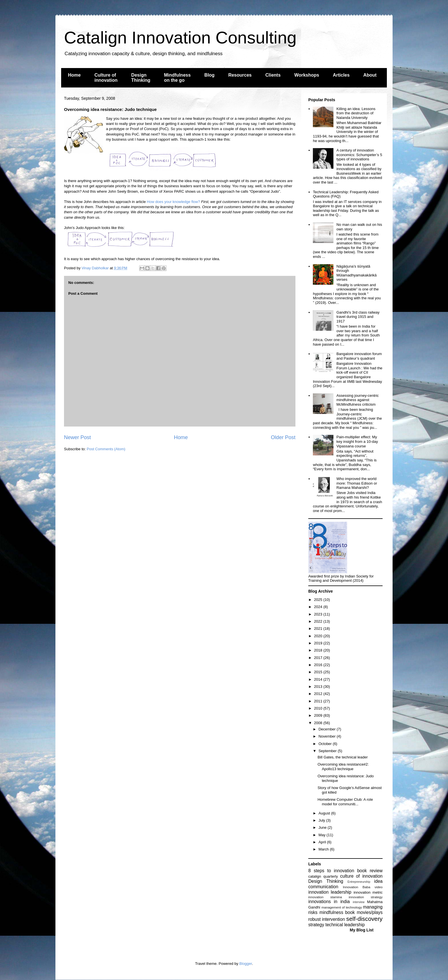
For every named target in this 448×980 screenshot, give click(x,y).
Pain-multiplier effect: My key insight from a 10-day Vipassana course (357, 441)
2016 (319, 665)
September (328, 751)
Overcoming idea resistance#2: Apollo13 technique (343, 767)
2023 (319, 614)
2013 (319, 687)
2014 (319, 679)
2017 (319, 658)
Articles (341, 75)
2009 (319, 715)
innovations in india (329, 902)
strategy (316, 925)
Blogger (246, 964)
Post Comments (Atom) (106, 449)
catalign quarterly (323, 876)
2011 (319, 701)
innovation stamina (325, 897)
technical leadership (345, 925)
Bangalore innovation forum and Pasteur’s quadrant (359, 356)
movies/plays (370, 912)
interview (359, 902)
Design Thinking (141, 78)
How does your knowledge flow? (173, 202)
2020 (319, 636)
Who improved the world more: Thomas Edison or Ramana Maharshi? (357, 483)
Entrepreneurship (359, 882)
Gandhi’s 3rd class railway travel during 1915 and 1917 (358, 317)
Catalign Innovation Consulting (180, 38)
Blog (209, 75)
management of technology (342, 907)
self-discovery (364, 919)
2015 (319, 672)
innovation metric (368, 892)
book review (370, 871)
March (324, 849)
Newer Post (77, 437)
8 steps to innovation (331, 871)
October (326, 744)
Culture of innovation (106, 78)
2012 (319, 694)
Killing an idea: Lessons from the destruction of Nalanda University (356, 113)
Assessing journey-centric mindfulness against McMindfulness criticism (357, 400)
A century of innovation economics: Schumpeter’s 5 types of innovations (359, 155)
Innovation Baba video (363, 887)
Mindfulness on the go (177, 78)
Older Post (283, 437)
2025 (319, 600)
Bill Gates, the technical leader (343, 757)
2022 (319, 621)
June (323, 827)
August (325, 813)
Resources (240, 75)
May (323, 835)
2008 (319, 723)
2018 (319, 650)
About (370, 75)
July (322, 820)
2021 (319, 629)
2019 (319, 643)
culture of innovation (361, 876)
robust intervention (327, 919)
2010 (319, 708)
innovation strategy (366, 897)
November (328, 736)
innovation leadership (330, 892)
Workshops (307, 75)
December (328, 729)
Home (74, 75)
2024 (319, 607)
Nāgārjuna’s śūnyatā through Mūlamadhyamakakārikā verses (356, 273)
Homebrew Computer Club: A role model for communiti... (345, 802)
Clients (273, 75)
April (323, 842)
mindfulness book (337, 912)
